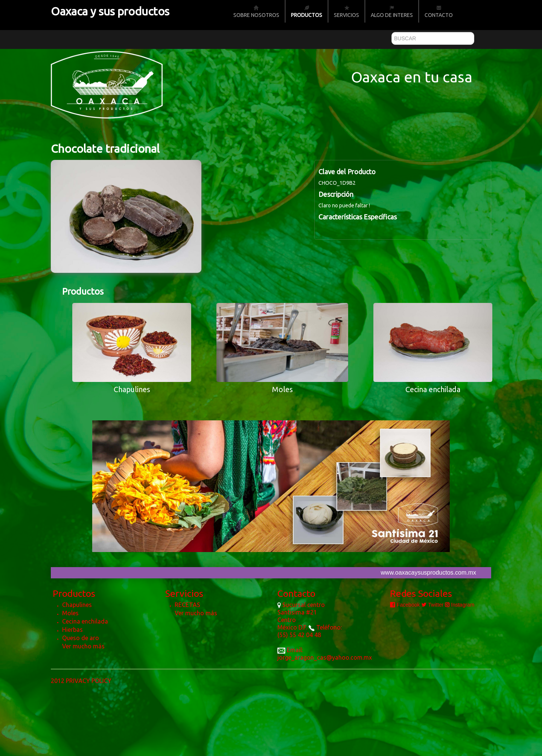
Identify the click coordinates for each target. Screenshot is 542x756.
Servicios (346, 11)
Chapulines (77, 605)
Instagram (460, 605)
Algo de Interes (392, 11)
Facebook (405, 605)
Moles (70, 613)
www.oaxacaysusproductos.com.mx (429, 573)
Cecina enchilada (85, 621)
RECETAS (187, 605)
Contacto (439, 11)
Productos (307, 11)
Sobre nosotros (256, 11)
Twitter (432, 605)
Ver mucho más (83, 646)
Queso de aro (81, 638)
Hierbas (72, 630)
